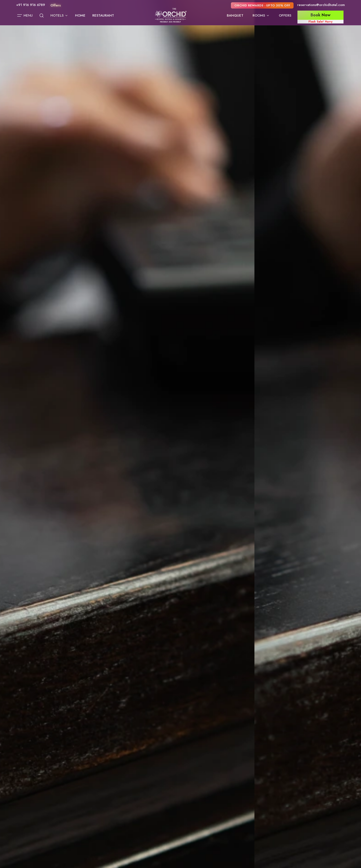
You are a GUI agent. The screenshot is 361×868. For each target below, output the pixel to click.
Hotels (59, 15)
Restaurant (103, 15)
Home (80, 15)
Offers (285, 15)
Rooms (261, 15)
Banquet (235, 15)
